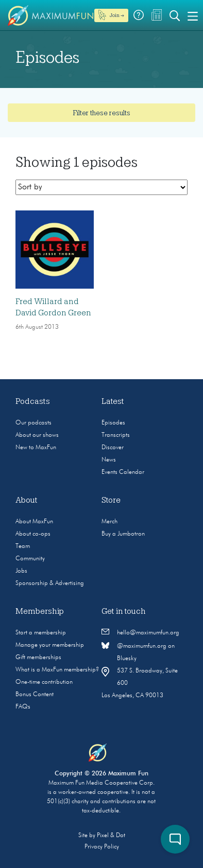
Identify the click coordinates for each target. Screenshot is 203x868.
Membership (40, 611)
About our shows (37, 435)
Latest (113, 401)
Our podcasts (33, 423)
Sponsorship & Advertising (50, 583)
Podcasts (33, 401)
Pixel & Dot (111, 836)
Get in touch (124, 611)
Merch (109, 522)
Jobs (21, 571)
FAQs (23, 707)
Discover (113, 448)
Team (23, 546)
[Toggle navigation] (193, 15)
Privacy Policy (102, 847)
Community (30, 559)
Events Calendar (123, 472)
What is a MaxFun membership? (57, 670)
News (109, 460)
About (27, 500)
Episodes (113, 423)
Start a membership (41, 633)
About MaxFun (34, 522)
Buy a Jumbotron (123, 534)
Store (111, 500)
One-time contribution (44, 682)
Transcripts (116, 435)
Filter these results (102, 113)
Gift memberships (38, 658)
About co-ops (33, 534)
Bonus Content (35, 695)
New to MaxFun (36, 448)
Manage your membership (50, 645)
